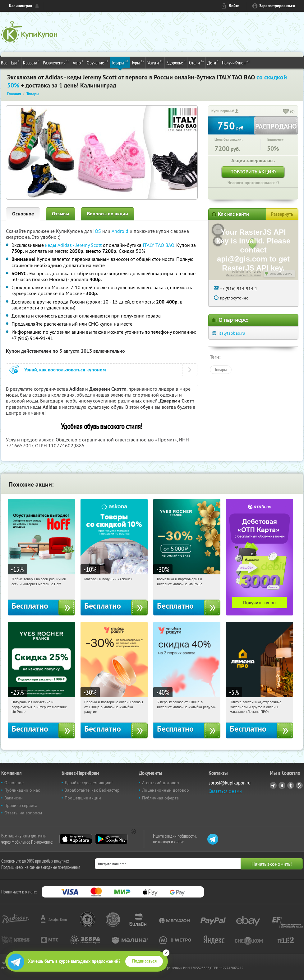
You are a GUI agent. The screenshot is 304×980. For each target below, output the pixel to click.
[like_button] (286, 112)
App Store (76, 839)
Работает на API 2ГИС (247, 272)
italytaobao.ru (232, 333)
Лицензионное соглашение (244, 275)
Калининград (21, 6)
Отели (196, 62)
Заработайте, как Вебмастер (92, 790)
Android (121, 231)
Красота (31, 62)
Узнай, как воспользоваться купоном (65, 370)
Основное (23, 214)
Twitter (291, 785)
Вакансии (14, 798)
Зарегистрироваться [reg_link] (277, 6)
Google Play (111, 839)
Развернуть (282, 214)
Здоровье (176, 62)
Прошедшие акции (83, 798)
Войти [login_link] (234, 6)
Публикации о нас (22, 790)
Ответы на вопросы (23, 813)
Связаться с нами (225, 791)
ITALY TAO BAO (159, 245)
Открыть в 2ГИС (281, 274)
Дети (213, 62)
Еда (15, 62)
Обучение (97, 62)
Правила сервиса (21, 805)
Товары (120, 62)
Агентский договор (161, 783)
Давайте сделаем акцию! (89, 783)
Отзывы (60, 214)
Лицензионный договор (166, 790)
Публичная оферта (160, 798)
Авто (78, 62)
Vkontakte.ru (282, 785)
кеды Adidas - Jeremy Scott (73, 245)
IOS (98, 231)
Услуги (155, 62)
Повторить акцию (253, 172)
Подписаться (144, 961)
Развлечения (56, 62)
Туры (138, 62)
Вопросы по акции (108, 214)
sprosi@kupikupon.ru (230, 783)
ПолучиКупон (236, 62)
